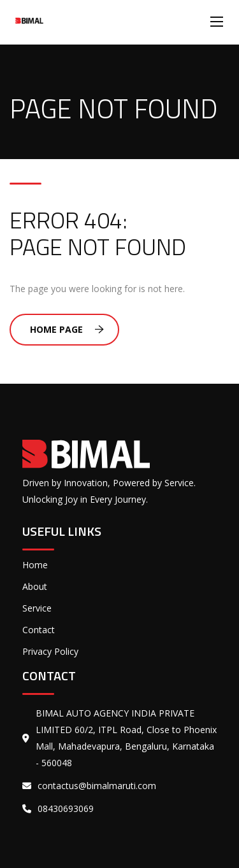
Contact (39, 630)
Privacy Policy (50, 651)
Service (37, 608)
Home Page (67, 329)
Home (35, 565)
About (35, 586)
